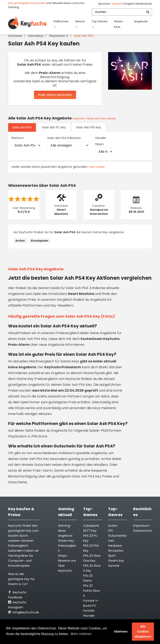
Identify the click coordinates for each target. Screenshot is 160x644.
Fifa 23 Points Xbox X (91, 591)
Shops (62, 556)
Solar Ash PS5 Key (89, 127)
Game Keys (70, 361)
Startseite (15, 36)
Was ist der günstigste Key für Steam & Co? (21, 579)
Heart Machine (61, 212)
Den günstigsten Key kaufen (27, 3)
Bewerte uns (67, 561)
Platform (18, 138)
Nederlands (144, 4)
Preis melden (97, 167)
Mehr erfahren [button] (81, 634)
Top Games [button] (100, 21)
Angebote (141, 21)
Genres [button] (80, 21)
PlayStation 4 (59, 36)
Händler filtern (101, 141)
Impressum (141, 526)
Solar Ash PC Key (54, 127)
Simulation (116, 551)
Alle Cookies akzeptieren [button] (143, 631)
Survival (114, 566)
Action (20, 241)
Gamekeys (36, 36)
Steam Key (116, 561)
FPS (111, 531)
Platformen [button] (61, 21)
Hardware (115, 546)
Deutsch (117, 4)
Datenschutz (142, 531)
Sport (112, 556)
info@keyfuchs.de (24, 612)
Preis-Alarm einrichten (55, 95)
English (130, 4)
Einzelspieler (40, 241)
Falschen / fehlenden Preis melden (94, 118)
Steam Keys (118, 24)
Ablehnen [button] (121, 631)
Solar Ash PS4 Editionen (64, 138)
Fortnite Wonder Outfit (89, 616)
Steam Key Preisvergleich (67, 546)
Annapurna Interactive (99, 212)
